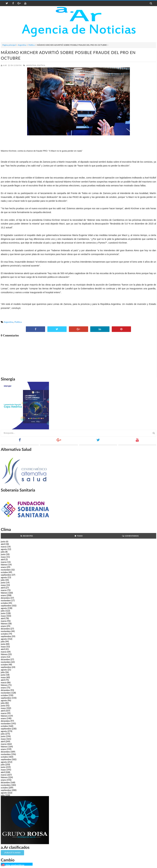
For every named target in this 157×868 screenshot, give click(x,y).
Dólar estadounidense (15, 865)
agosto (4, 549)
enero (3, 567)
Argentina (22, 45)
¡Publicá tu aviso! (12, 853)
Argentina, (31, 65)
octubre (4, 572)
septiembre (6, 575)
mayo (3, 557)
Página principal (9, 45)
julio (3, 552)
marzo (4, 547)
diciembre (5, 598)
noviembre (6, 570)
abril (3, 544)
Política (32, 45)
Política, (41, 65)
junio (3, 541)
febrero (4, 565)
